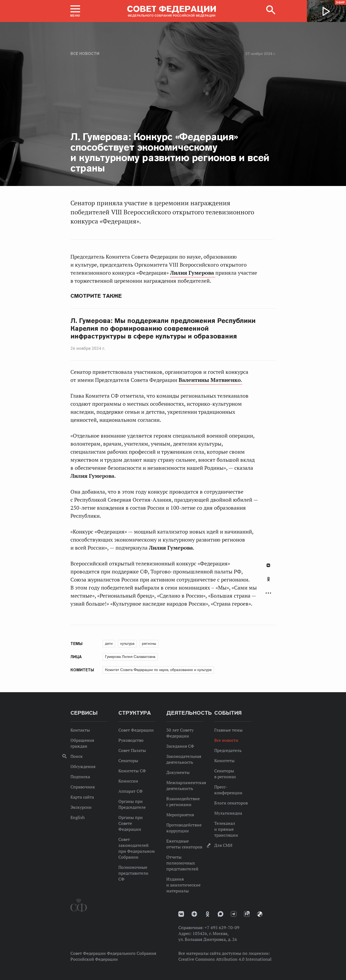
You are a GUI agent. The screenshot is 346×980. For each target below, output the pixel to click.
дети (109, 643)
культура (127, 643)
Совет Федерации (136, 730)
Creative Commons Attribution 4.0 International (225, 959)
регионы (149, 643)
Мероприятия (180, 815)
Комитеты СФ (132, 771)
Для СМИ (223, 845)
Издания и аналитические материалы (183, 885)
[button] (75, 11)
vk (181, 914)
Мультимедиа (228, 813)
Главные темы (228, 730)
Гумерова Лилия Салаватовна (130, 657)
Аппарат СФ (131, 791)
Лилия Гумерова (193, 273)
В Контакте (268, 565)
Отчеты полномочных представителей (182, 863)
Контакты (80, 730)
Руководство (131, 740)
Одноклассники (268, 579)
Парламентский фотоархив (260, 914)
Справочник (83, 787)
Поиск (77, 756)
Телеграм (234, 914)
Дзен (194, 914)
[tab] (268, 582)
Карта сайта (82, 797)
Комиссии (128, 781)
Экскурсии (81, 807)
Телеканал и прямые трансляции (226, 829)
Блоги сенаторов (231, 803)
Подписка (80, 777)
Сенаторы (128, 761)
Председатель (228, 750)
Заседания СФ (180, 746)
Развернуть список (268, 593)
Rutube (247, 914)
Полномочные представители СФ (133, 873)
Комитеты (224, 761)
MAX (221, 914)
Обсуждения (83, 766)
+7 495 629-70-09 (222, 927)
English (78, 817)
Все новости (85, 54)
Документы (178, 772)
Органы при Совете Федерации (131, 823)
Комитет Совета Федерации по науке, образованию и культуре (158, 670)
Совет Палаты (132, 750)
